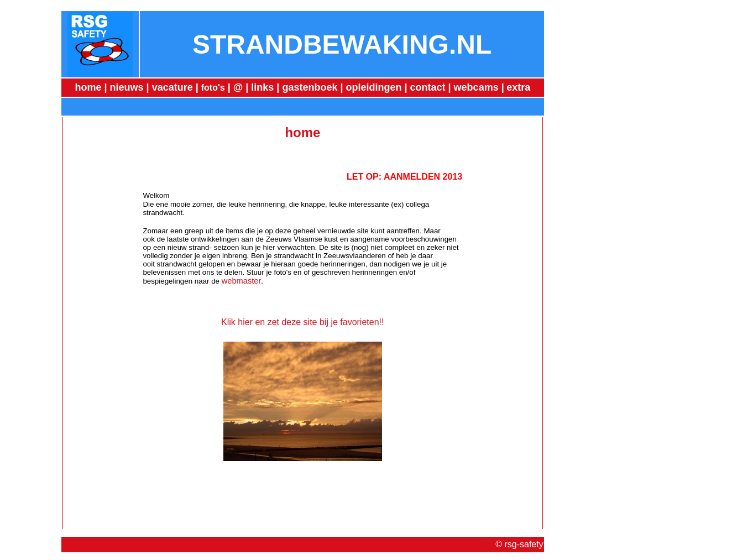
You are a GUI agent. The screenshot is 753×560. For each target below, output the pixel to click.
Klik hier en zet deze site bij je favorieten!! (302, 322)
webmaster (242, 281)
